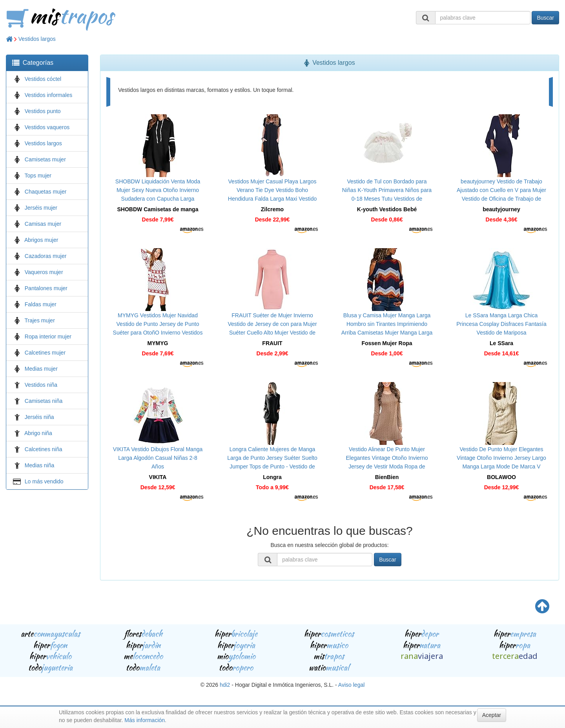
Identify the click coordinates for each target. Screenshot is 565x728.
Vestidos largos (37, 39)
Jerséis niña (39, 417)
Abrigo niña (38, 433)
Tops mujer (38, 176)
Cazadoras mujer (46, 256)
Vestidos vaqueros (47, 127)
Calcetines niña (44, 449)
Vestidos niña (41, 385)
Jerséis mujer (41, 208)
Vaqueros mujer (44, 272)
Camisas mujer (43, 224)
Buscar (545, 18)
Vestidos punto (43, 111)
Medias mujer (41, 369)
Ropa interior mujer (48, 337)
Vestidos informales (48, 95)
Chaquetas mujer (46, 192)
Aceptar (492, 715)
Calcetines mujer (45, 353)
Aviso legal (351, 685)
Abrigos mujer (41, 240)
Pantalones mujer (46, 288)
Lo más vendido (44, 481)
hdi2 (225, 685)
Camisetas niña (44, 401)
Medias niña (40, 465)
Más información (145, 720)
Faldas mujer (41, 304)
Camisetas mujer (45, 159)
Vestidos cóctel (43, 79)
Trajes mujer (40, 320)
